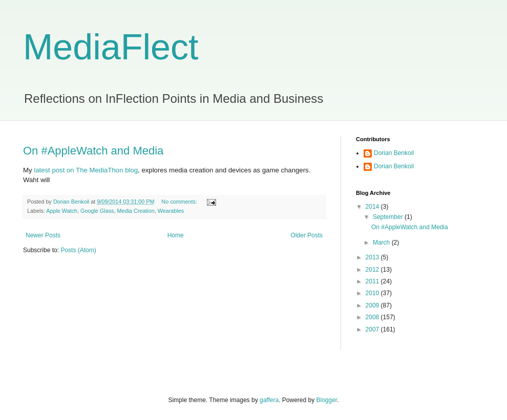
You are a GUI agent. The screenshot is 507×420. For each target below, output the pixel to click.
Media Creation (135, 211)
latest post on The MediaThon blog (86, 170)
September (389, 217)
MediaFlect (111, 47)
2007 (373, 329)
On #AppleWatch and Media (93, 151)
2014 (373, 207)
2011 (373, 281)
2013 (373, 257)
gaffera (269, 400)
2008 (373, 317)
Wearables (171, 211)
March (382, 242)
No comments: (180, 202)
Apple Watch (62, 211)
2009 (373, 305)
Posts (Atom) (78, 250)
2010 (373, 293)
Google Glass (97, 211)
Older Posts (307, 235)
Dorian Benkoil (394, 153)
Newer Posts (43, 235)
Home (176, 235)
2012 (373, 270)
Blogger (327, 400)
